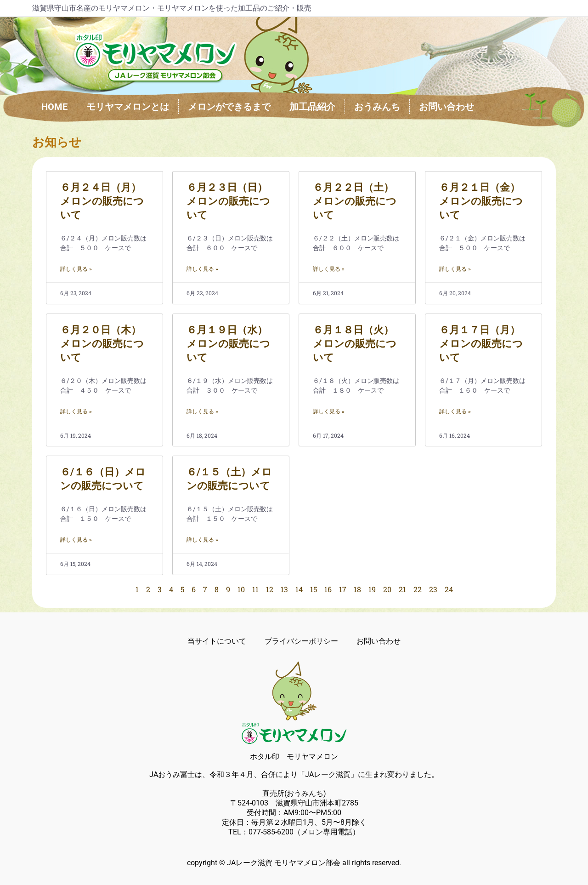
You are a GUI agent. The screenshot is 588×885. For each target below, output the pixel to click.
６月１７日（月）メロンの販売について (481, 344)
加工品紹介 (312, 107)
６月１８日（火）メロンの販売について (355, 344)
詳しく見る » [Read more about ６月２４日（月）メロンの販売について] (76, 269)
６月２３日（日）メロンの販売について (228, 201)
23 (433, 589)
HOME (54, 107)
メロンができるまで (229, 107)
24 (449, 589)
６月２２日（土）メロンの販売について (355, 201)
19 (372, 589)
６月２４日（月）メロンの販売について (102, 201)
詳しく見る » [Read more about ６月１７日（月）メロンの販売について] (455, 411)
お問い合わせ (447, 107)
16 (328, 589)
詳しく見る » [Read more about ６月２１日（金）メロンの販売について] (455, 269)
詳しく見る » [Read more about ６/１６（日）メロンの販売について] (76, 540)
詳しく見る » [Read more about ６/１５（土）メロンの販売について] (202, 540)
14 (299, 589)
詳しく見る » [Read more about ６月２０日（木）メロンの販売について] (76, 411)
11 (255, 589)
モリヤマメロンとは (128, 107)
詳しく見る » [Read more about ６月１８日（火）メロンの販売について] (329, 411)
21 (402, 589)
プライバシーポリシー (301, 641)
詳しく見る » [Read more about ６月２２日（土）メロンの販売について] (329, 269)
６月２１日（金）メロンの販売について (481, 201)
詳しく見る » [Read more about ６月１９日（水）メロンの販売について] (202, 411)
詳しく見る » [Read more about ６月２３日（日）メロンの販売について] (202, 269)
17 (343, 589)
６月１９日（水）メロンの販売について (228, 344)
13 (284, 589)
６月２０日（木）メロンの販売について (102, 344)
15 (314, 589)
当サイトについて (217, 641)
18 (357, 589)
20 (387, 589)
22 (418, 589)
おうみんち (377, 107)
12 (270, 589)
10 (241, 589)
